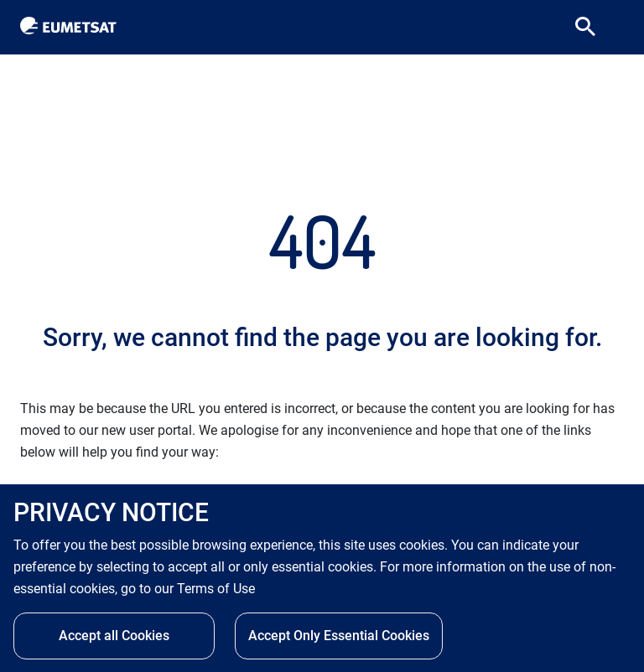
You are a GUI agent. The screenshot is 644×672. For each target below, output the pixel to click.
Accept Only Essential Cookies (339, 640)
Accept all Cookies (114, 640)
